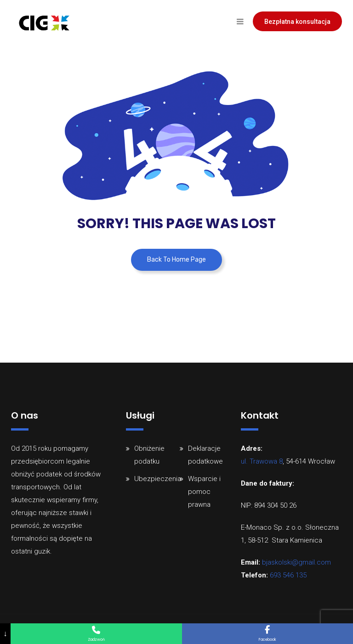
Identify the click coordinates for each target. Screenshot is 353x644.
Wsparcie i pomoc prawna (204, 492)
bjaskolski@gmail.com (296, 562)
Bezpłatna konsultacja (297, 22)
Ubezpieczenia (158, 479)
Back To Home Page (176, 260)
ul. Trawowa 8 (262, 461)
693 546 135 (288, 575)
